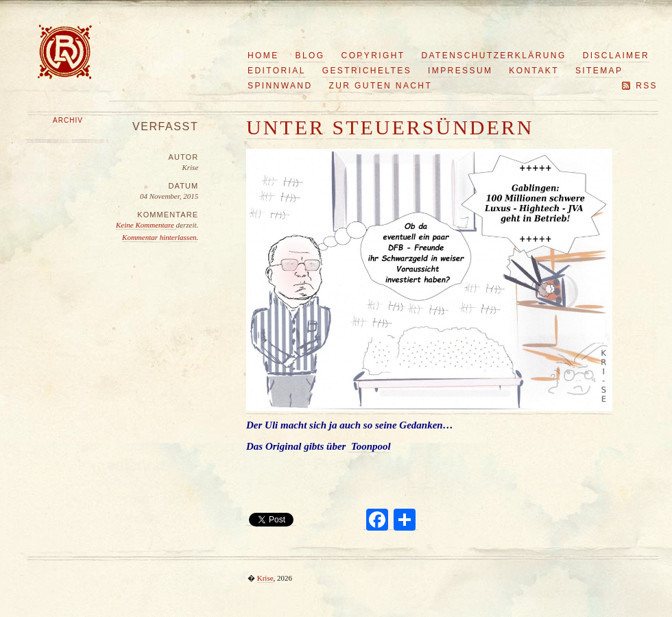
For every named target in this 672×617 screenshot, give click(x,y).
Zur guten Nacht (381, 86)
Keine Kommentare (146, 225)
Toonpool (370, 446)
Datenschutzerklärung (494, 56)
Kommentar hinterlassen (159, 237)
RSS (647, 86)
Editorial (277, 71)
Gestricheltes (367, 71)
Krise (265, 578)
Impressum (460, 71)
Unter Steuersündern (390, 127)
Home (263, 56)
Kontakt (534, 71)
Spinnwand (280, 86)
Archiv (68, 120)
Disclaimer (616, 56)
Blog (310, 56)
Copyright (373, 56)
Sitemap (599, 71)
